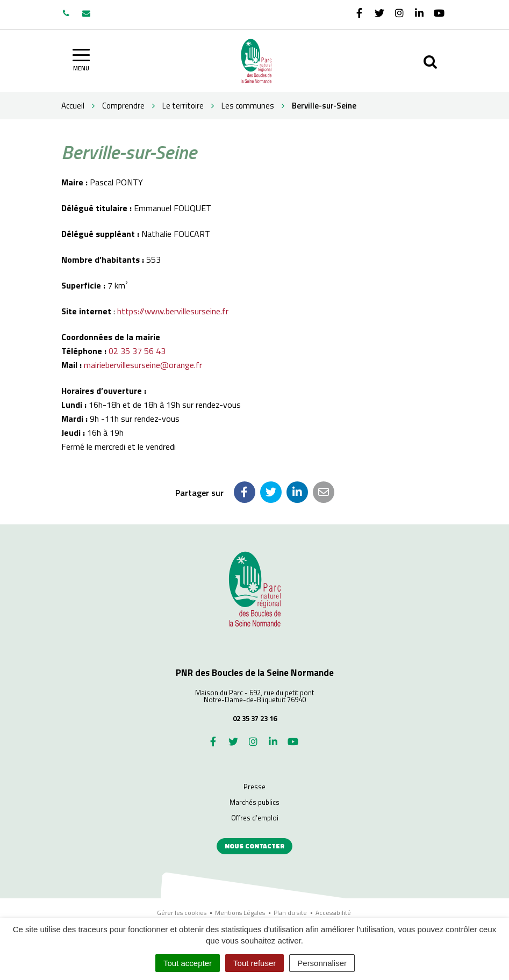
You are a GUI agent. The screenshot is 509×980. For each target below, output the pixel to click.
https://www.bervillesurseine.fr (173, 311)
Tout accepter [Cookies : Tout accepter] (188, 963)
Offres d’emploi (255, 818)
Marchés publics (254, 802)
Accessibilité (333, 913)
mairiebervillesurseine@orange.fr (143, 365)
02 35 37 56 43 (137, 351)
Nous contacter (254, 846)
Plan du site (290, 913)
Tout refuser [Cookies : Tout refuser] (254, 963)
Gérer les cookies (182, 913)
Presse (254, 787)
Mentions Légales (240, 913)
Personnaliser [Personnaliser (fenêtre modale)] (322, 963)
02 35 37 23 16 (255, 718)
